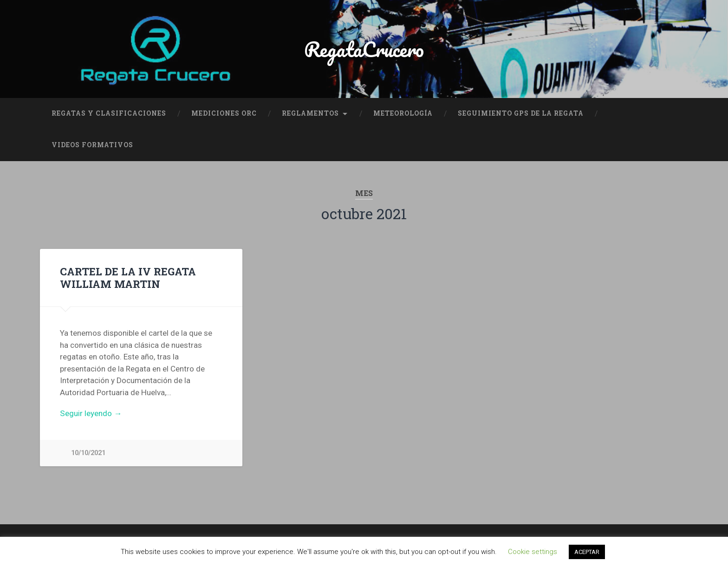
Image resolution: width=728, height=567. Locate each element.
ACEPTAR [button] (587, 552)
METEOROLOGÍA (403, 113)
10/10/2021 (88, 453)
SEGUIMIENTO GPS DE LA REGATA (521, 113)
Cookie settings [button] (533, 552)
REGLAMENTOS (310, 113)
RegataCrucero (364, 49)
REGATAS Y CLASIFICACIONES (109, 113)
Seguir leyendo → (91, 413)
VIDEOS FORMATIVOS (92, 145)
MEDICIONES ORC (224, 113)
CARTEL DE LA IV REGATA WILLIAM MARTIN (128, 277)
